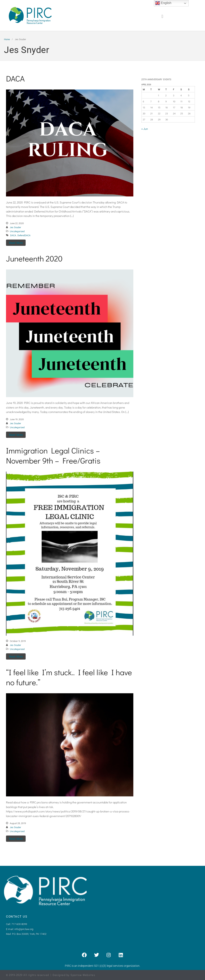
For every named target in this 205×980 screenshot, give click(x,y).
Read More (16, 243)
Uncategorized (17, 231)
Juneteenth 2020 (34, 258)
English (163, 3)
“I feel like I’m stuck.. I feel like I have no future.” (69, 677)
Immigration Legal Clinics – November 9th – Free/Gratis (53, 455)
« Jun (145, 129)
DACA (15, 78)
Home (7, 39)
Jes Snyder (15, 227)
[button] (162, 17)
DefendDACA (24, 235)
